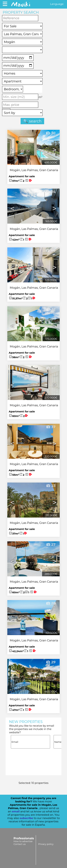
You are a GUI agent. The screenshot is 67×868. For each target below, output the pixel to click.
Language (57, 4)
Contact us (20, 844)
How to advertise (23, 841)
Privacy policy (46, 844)
